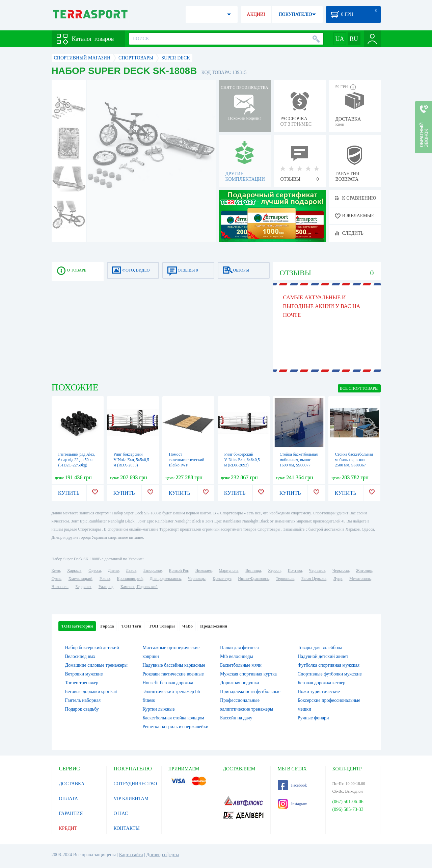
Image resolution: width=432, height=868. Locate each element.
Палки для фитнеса (239, 648)
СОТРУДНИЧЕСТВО (136, 784)
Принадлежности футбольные (250, 692)
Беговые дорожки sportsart (91, 692)
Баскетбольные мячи (241, 665)
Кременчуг (222, 579)
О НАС (121, 813)
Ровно (105, 579)
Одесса (94, 570)
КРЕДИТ (68, 828)
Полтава (295, 570)
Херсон (274, 570)
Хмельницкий (80, 579)
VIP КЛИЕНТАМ (131, 799)
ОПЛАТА (69, 799)
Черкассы (341, 570)
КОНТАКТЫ (127, 828)
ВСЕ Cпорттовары (359, 388)
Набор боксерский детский (92, 648)
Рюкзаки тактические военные (173, 674)
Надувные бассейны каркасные (174, 665)
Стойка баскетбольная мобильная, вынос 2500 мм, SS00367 (354, 460)
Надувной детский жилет (323, 656)
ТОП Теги (131, 626)
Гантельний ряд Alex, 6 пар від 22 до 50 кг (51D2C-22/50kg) (77, 460)
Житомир (364, 570)
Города (107, 626)
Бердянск (84, 587)
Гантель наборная (83, 700)
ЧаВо (187, 626)
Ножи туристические (319, 692)
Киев (56, 570)
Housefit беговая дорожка (168, 683)
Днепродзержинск (166, 579)
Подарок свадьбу (82, 709)
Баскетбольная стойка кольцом (173, 718)
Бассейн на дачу (236, 718)
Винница (253, 570)
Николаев (204, 570)
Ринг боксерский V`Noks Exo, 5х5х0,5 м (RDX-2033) (131, 460)
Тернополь (285, 579)
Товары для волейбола (320, 648)
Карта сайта (131, 855)
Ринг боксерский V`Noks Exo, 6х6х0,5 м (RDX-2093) (242, 460)
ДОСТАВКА (72, 784)
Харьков (74, 570)
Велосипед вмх (80, 656)
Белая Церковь (314, 579)
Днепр (113, 570)
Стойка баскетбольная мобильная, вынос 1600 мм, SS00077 (299, 460)
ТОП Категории (77, 626)
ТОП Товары (162, 626)
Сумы (57, 579)
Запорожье (153, 570)
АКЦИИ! (256, 14)
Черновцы (197, 579)
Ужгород (106, 587)
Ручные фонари (313, 718)
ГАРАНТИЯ (71, 813)
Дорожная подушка (239, 683)
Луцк (338, 579)
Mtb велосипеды (237, 656)
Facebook (292, 785)
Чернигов (317, 570)
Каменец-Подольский (139, 587)
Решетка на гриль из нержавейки (175, 727)
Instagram (293, 804)
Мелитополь (360, 579)
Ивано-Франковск (253, 579)
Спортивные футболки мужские (330, 674)
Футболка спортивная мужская (329, 665)
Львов (131, 570)
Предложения (214, 626)
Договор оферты (163, 855)
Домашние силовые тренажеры (96, 665)
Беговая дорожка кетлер (322, 683)
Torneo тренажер (82, 683)
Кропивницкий (130, 579)
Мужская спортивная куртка (248, 674)
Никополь (60, 587)
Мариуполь (228, 570)
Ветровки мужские (84, 674)
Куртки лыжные (158, 709)
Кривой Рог (178, 570)
